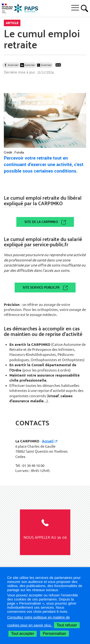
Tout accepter (23, 634)
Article (12, 23)
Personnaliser (54, 634)
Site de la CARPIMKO (41, 222)
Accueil (48, 441)
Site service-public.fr (41, 287)
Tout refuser (67, 625)
